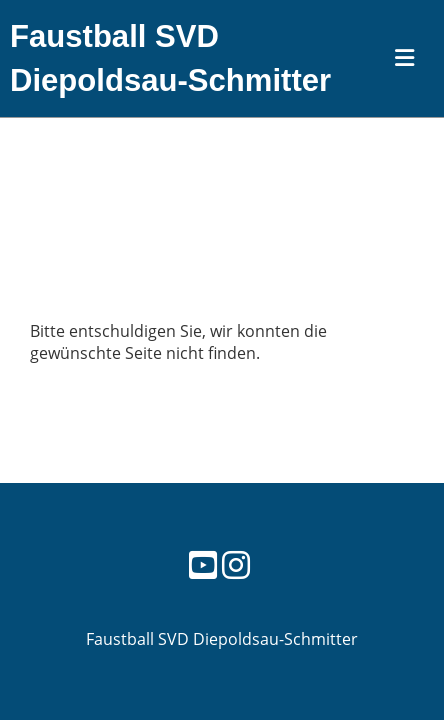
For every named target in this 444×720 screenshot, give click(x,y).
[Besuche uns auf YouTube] (203, 564)
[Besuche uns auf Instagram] (236, 564)
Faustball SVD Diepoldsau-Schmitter (170, 58)
